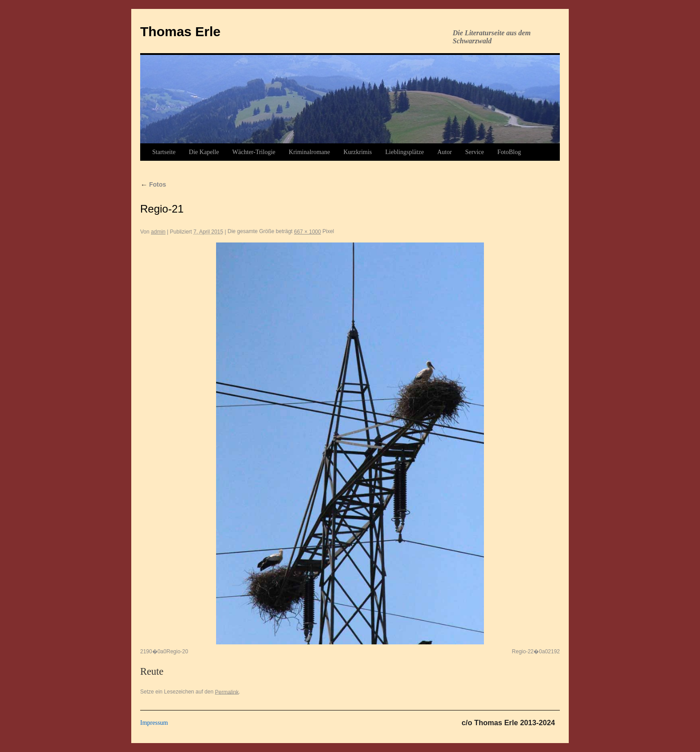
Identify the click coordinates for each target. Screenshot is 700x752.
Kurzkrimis (358, 152)
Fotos (153, 184)
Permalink (227, 692)
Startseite (164, 152)
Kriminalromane (310, 152)
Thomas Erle (180, 31)
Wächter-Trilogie (254, 152)
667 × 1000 (308, 232)
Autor (444, 152)
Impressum (154, 723)
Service (475, 152)
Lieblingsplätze (404, 152)
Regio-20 (177, 652)
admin (158, 232)
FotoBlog (509, 152)
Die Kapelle (204, 152)
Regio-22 (523, 652)
